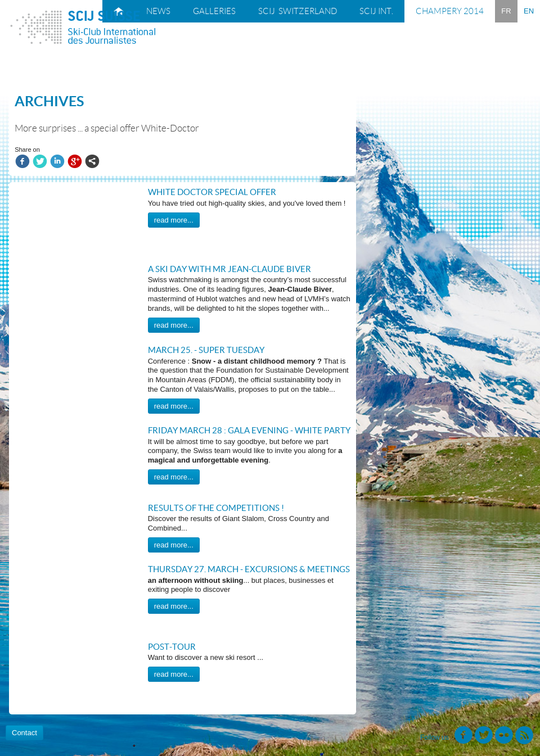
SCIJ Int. (376, 11)
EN (529, 11)
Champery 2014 (450, 11)
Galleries (214, 11)
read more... (174, 220)
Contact (24, 733)
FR (506, 11)
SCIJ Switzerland (298, 11)
